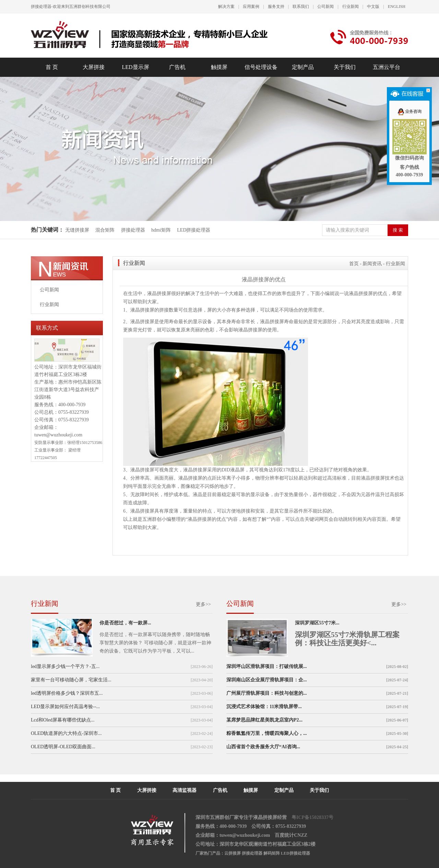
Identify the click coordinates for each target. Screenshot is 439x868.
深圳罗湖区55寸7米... (317, 623)
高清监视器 (185, 790)
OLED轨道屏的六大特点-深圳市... (66, 733)
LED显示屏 (135, 67)
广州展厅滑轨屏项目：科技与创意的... (267, 693)
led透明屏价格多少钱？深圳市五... (67, 693)
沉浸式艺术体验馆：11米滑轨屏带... (264, 707)
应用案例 (251, 7)
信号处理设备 (261, 67)
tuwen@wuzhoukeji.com (58, 435)
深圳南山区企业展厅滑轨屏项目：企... (267, 680)
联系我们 (301, 7)
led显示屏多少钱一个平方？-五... (65, 666)
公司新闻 (325, 7)
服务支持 (276, 7)
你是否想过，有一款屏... (125, 623)
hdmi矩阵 (161, 230)
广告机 (177, 67)
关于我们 (345, 67)
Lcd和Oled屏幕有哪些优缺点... (63, 720)
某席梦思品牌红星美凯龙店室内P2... (264, 720)
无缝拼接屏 (78, 230)
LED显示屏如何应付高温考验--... (65, 707)
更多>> (203, 604)
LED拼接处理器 (194, 230)
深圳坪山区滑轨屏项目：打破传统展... (267, 666)
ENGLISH (397, 7)
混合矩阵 (105, 230)
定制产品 (303, 67)
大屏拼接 (94, 67)
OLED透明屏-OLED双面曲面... (63, 747)
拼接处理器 (133, 230)
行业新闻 (351, 7)
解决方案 (226, 7)
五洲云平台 (387, 67)
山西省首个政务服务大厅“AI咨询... (263, 747)
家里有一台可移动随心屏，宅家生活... (71, 680)
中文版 (373, 7)
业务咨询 (409, 112)
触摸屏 (219, 67)
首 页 (52, 67)
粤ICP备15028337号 (312, 817)
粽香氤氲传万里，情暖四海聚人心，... (267, 733)
